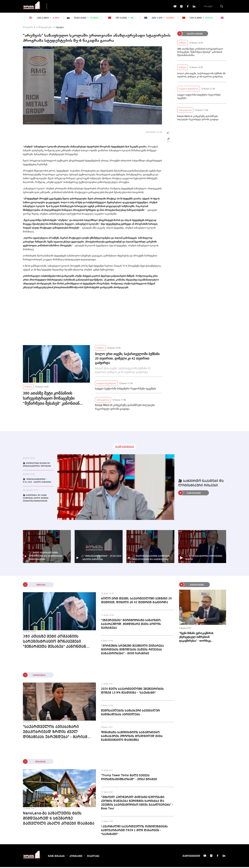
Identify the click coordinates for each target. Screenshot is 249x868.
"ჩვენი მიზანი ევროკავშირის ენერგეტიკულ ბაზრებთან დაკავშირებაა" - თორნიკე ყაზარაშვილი (196, 638)
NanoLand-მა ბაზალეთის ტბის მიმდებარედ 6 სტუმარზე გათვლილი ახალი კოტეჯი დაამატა (59, 819)
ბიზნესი (28, 387)
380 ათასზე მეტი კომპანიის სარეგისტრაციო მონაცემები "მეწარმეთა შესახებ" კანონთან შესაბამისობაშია (51, 399)
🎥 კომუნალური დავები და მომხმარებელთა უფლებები (37, 466)
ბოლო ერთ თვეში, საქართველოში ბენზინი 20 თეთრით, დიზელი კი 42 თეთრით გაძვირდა (127, 359)
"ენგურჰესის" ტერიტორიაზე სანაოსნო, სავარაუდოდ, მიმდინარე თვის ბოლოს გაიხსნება (131, 625)
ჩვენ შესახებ (56, 857)
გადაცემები (63, 7)
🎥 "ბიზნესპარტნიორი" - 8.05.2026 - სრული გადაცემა (37, 482)
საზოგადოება (44, 28)
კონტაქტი (76, 857)
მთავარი (28, 28)
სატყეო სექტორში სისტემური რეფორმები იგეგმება (126, 389)
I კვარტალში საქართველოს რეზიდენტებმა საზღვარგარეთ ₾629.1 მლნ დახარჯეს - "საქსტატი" (134, 831)
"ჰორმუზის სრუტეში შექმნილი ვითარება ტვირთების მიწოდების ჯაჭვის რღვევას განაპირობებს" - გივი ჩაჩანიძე (132, 651)
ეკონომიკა (106, 7)
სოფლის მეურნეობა (106, 384)
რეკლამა (93, 857)
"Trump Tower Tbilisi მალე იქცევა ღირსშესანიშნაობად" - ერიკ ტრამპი (129, 778)
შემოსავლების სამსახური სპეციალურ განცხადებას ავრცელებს (130, 713)
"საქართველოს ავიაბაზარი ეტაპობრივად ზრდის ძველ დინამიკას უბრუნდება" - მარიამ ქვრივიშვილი (55, 733)
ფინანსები (85, 7)
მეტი (124, 7)
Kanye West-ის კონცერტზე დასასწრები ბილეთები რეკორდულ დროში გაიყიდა (125, 408)
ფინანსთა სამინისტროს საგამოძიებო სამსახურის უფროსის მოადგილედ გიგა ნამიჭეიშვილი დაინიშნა (132, 737)
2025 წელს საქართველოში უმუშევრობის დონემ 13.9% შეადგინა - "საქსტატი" (132, 692)
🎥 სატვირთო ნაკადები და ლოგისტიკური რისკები (201, 484)
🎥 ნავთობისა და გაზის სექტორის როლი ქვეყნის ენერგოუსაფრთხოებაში (36, 499)
